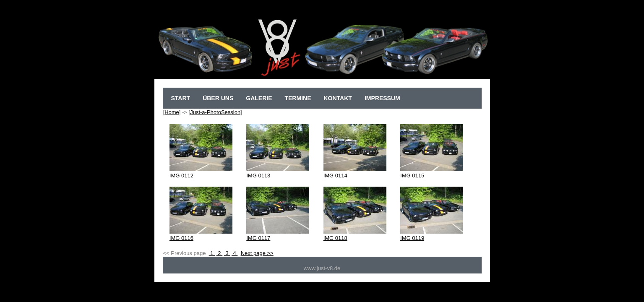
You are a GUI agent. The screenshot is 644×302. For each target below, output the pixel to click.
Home (172, 112)
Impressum (382, 98)
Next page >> (257, 253)
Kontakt (338, 98)
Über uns (218, 98)
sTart (181, 98)
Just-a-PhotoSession (215, 112)
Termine (298, 98)
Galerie (259, 98)
